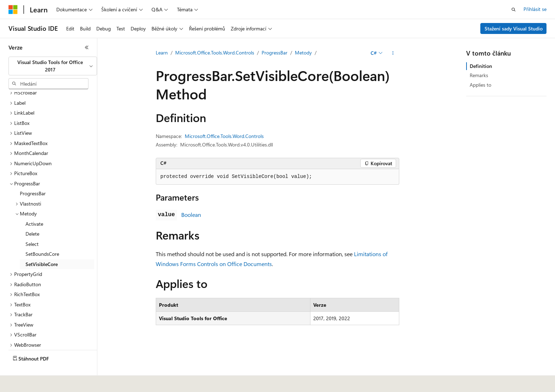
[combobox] (53, 66)
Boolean (191, 215)
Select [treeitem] (32, 227)
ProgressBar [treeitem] (33, 177)
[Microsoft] (13, 10)
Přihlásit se (535, 9)
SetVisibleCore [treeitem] (42, 247)
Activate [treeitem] (34, 207)
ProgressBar (274, 53)
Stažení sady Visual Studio (514, 28)
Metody (303, 53)
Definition (481, 66)
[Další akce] (393, 53)
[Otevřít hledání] (514, 10)
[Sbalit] (87, 47)
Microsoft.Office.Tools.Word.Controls (215, 53)
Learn (162, 53)
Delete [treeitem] (32, 217)
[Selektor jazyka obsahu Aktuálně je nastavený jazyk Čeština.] (24, 382)
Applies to (480, 85)
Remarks (479, 75)
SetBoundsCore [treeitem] (42, 237)
